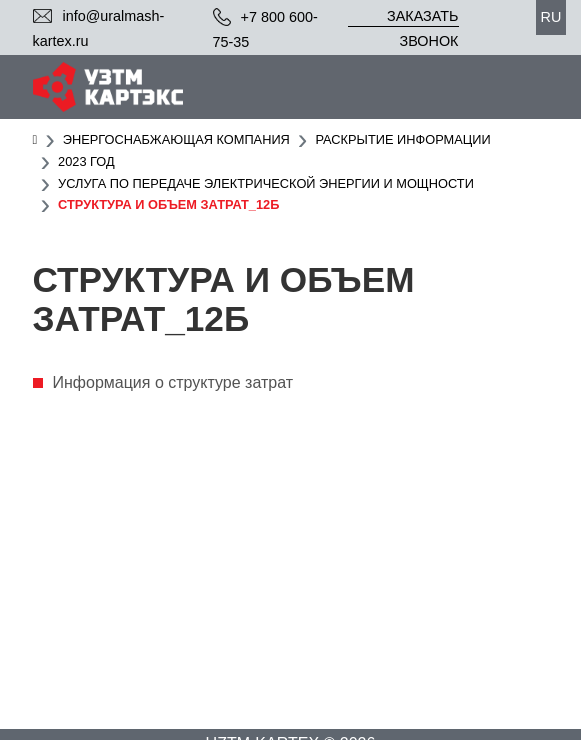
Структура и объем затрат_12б (168, 204)
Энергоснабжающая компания (176, 139)
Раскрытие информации (402, 139)
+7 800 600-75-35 (265, 29)
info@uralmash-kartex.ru (99, 28)
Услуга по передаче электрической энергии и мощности (266, 183)
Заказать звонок (423, 17)
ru (551, 17)
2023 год (86, 161)
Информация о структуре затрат (173, 382)
